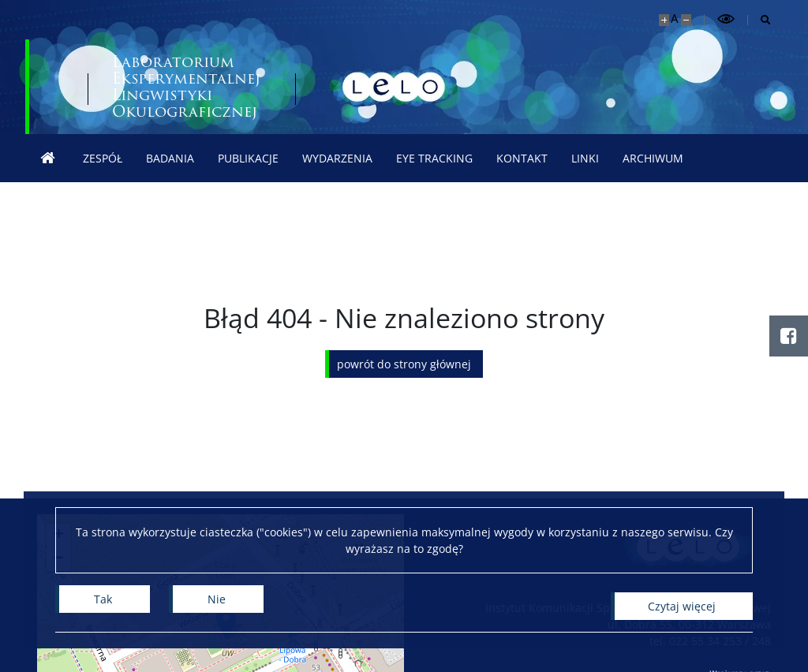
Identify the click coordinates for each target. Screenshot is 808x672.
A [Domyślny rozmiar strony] (674, 19)
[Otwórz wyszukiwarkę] (759, 20)
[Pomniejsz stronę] (686, 20)
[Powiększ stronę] (664, 20)
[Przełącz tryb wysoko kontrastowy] (726, 19)
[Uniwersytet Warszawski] (144, 87)
